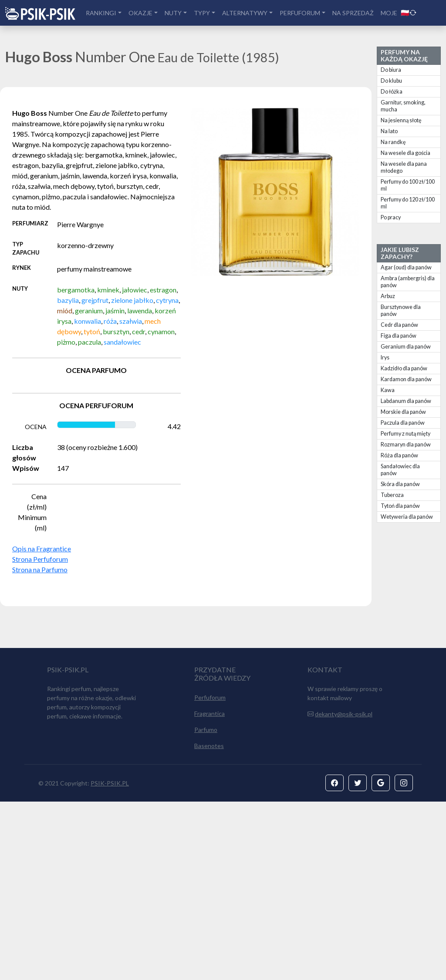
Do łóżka (392, 92)
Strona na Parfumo (40, 569)
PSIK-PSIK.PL (110, 962)
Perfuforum (210, 876)
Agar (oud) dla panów (406, 267)
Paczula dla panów (403, 423)
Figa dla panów (399, 336)
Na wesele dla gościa (405, 153)
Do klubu (391, 81)
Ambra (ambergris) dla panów (408, 282)
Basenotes (209, 924)
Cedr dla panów (399, 325)
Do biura (391, 70)
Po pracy (391, 217)
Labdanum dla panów (406, 401)
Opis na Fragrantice (42, 549)
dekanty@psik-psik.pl (344, 892)
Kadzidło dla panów (404, 368)
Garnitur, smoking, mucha (403, 106)
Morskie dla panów (403, 412)
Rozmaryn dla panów (406, 445)
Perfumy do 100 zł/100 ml (408, 185)
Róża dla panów (399, 455)
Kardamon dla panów (406, 379)
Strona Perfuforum (40, 559)
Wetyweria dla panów (407, 517)
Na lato (389, 131)
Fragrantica (209, 892)
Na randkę (393, 142)
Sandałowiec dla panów (400, 470)
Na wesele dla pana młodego (404, 167)
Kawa (388, 390)
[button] (334, 961)
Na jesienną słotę (401, 120)
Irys (385, 357)
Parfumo (206, 908)
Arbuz (388, 296)
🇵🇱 (409, 12)
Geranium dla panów (406, 347)
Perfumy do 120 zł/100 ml (408, 203)
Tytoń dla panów (400, 506)
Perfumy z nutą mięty (405, 434)
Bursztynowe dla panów (401, 310)
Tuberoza (392, 495)
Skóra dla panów (400, 484)
